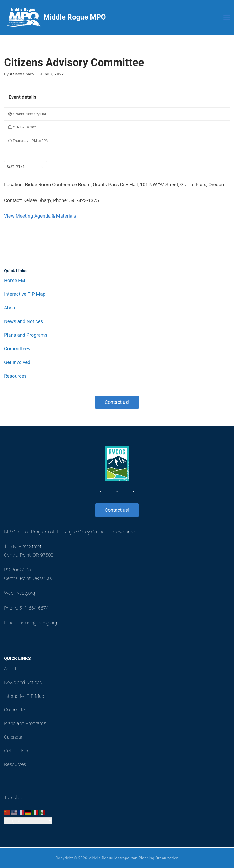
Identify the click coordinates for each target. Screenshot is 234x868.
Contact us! (117, 402)
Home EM (15, 281)
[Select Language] (28, 821)
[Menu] (227, 17)
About (10, 308)
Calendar (13, 737)
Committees (17, 349)
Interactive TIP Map (25, 294)
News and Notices (24, 321)
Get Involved (17, 362)
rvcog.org (25, 593)
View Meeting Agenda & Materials (40, 216)
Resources (15, 376)
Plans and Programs (26, 335)
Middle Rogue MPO (75, 17)
